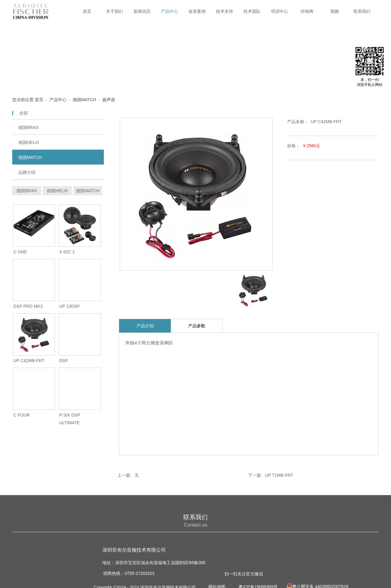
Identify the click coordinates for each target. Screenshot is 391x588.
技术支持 (225, 11)
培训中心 (280, 11)
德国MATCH (84, 100)
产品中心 (170, 11)
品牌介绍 (27, 172)
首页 (87, 11)
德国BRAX (28, 127)
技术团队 (252, 11)
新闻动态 (142, 11)
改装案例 (197, 11)
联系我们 (362, 11)
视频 (334, 11)
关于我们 (115, 11)
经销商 (307, 11)
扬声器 (109, 100)
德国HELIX (29, 142)
